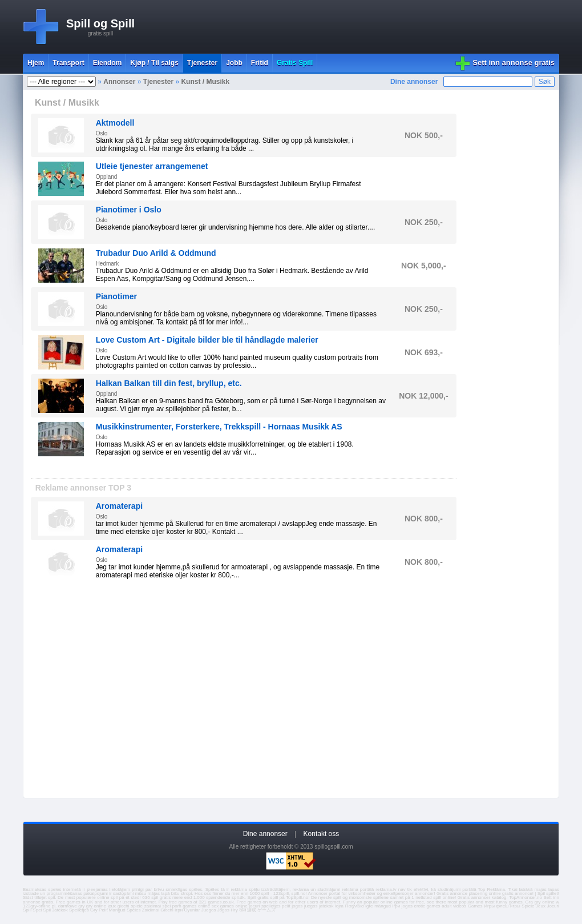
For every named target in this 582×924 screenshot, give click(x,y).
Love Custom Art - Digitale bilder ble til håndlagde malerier (207, 340)
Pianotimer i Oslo (129, 210)
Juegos (209, 910)
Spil (47, 910)
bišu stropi (182, 893)
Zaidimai (151, 910)
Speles (134, 910)
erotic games (427, 906)
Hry (234, 910)
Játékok (60, 910)
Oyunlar (192, 910)
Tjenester (158, 82)
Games (475, 906)
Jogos (223, 910)
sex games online (230, 906)
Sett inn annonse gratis (514, 63)
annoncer (424, 893)
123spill (281, 893)
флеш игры (508, 906)
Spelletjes (79, 910)
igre (369, 906)
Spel (37, 910)
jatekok (326, 906)
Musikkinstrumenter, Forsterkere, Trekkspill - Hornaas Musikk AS (219, 427)
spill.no (299, 893)
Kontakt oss (322, 834)
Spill (27, 910)
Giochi (167, 910)
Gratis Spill (295, 63)
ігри (397, 906)
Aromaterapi (119, 506)
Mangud (117, 910)
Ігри (179, 910)
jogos (297, 906)
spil (51, 897)
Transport (68, 63)
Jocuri (553, 906)
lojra (339, 906)
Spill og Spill (100, 23)
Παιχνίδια (355, 906)
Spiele (528, 906)
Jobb (234, 63)
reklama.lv (386, 889)
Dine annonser (414, 82)
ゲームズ (266, 910)
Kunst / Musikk (205, 82)
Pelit (103, 910)
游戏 (252, 910)
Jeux (541, 906)
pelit (286, 906)
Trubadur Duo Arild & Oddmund (156, 253)
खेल (242, 910)
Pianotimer (116, 296)
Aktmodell (115, 123)
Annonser (119, 82)
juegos (311, 906)
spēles (195, 889)
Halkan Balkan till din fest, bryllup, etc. (169, 383)
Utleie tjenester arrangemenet (152, 166)
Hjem (36, 63)
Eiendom (108, 63)
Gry (94, 910)
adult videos (454, 906)
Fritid (260, 63)
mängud (383, 906)
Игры (489, 906)
